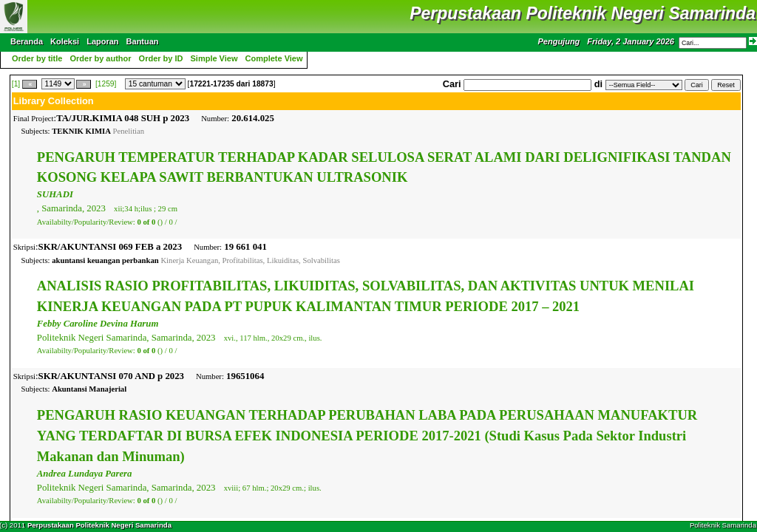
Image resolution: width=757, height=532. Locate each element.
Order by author (100, 58)
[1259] (106, 84)
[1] (16, 84)
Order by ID (161, 58)
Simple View (214, 58)
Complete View (274, 58)
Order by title (37, 58)
